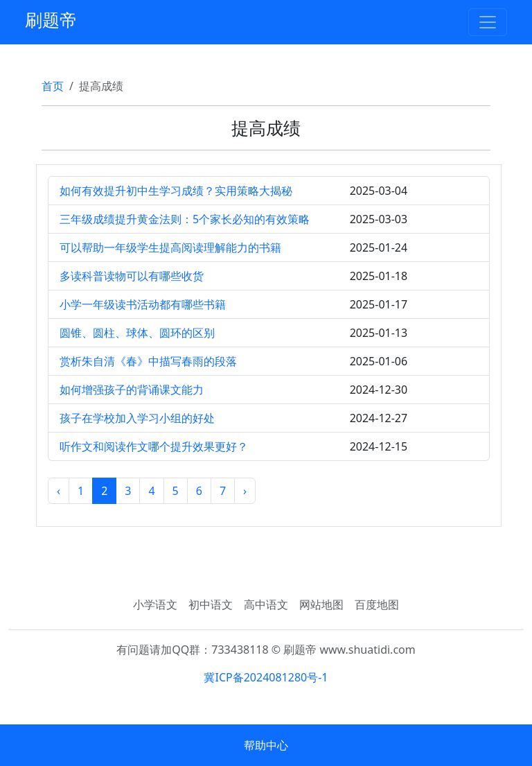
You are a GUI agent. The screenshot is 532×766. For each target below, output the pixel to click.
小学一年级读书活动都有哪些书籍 (143, 304)
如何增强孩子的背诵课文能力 (132, 390)
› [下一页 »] (245, 491)
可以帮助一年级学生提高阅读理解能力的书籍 (170, 247)
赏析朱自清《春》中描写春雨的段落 (148, 361)
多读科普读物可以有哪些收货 (132, 276)
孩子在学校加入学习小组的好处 (137, 418)
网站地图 (321, 604)
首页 (53, 86)
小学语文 (155, 604)
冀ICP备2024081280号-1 (266, 677)
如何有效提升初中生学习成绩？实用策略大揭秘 (176, 191)
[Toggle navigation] (488, 22)
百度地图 (377, 604)
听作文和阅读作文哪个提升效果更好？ (154, 446)
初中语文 (211, 604)
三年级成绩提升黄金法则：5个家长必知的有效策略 (185, 219)
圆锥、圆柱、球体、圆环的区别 (137, 333)
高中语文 (266, 604)
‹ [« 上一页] (59, 491)
